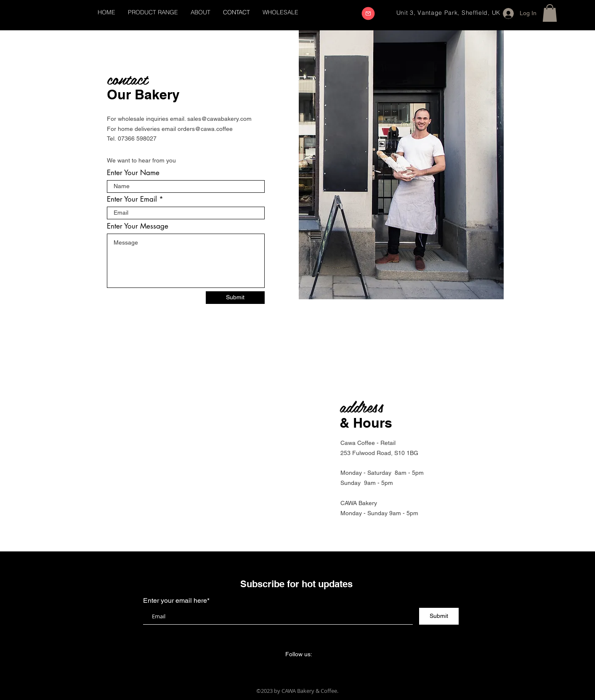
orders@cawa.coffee (205, 129)
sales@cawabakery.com (219, 119)
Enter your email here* (176, 601)
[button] (550, 13)
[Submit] (235, 298)
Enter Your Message (138, 226)
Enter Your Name (133, 173)
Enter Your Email (132, 199)
